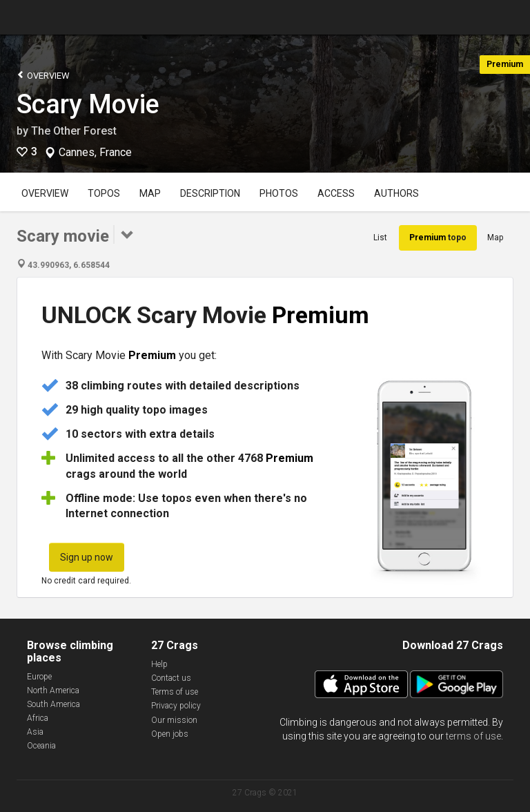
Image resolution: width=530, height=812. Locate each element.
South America (53, 704)
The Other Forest (74, 131)
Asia (35, 732)
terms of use (473, 736)
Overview (43, 75)
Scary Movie (88, 104)
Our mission (174, 720)
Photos (279, 193)
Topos (104, 193)
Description (210, 193)
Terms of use (175, 692)
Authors (396, 193)
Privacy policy (176, 706)
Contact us (171, 678)
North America (53, 690)
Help (159, 664)
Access (336, 193)
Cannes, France (95, 153)
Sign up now (87, 557)
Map (150, 193)
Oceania (41, 746)
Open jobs (170, 734)
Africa (38, 718)
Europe (39, 677)
